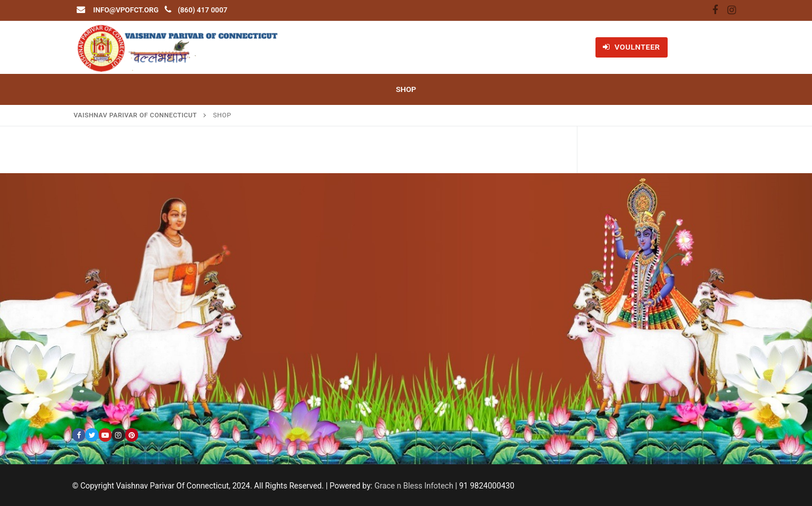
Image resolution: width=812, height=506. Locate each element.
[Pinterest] (132, 435)
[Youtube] (105, 435)
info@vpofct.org (126, 10)
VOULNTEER (631, 47)
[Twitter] (92, 435)
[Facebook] (715, 11)
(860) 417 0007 (202, 10)
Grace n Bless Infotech (414, 486)
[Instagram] (731, 11)
